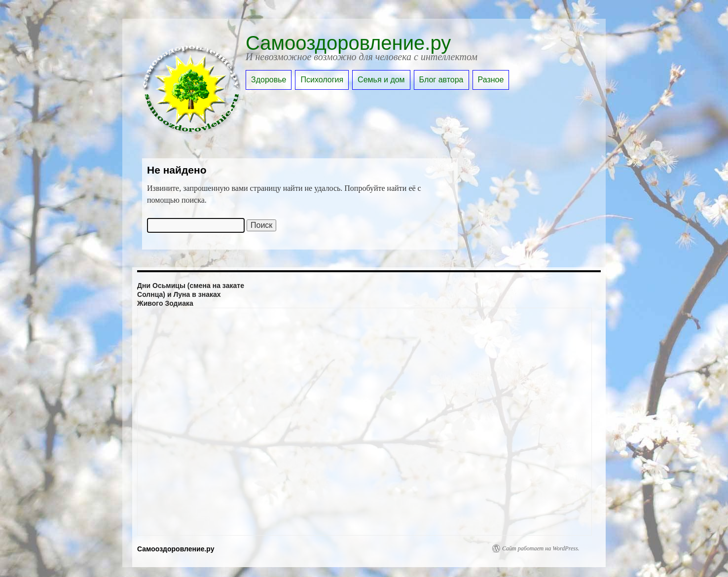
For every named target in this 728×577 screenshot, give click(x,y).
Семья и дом (381, 80)
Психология (322, 80)
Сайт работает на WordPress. (541, 548)
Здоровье (269, 80)
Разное (491, 80)
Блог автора (441, 80)
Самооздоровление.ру (348, 43)
